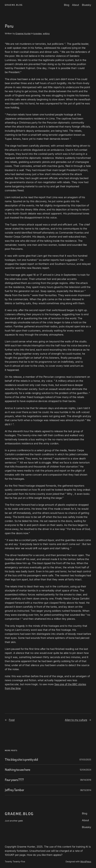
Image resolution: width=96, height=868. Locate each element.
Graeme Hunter (23, 33)
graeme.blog (14, 5)
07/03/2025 (85, 760)
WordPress (86, 862)
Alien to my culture (76, 720)
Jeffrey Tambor (14, 790)
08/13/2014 (86, 790)
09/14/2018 (86, 780)
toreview (37, 33)
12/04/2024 (85, 770)
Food (12, 720)
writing (46, 33)
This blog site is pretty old (21, 760)
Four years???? (14, 780)
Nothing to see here (18, 770)
